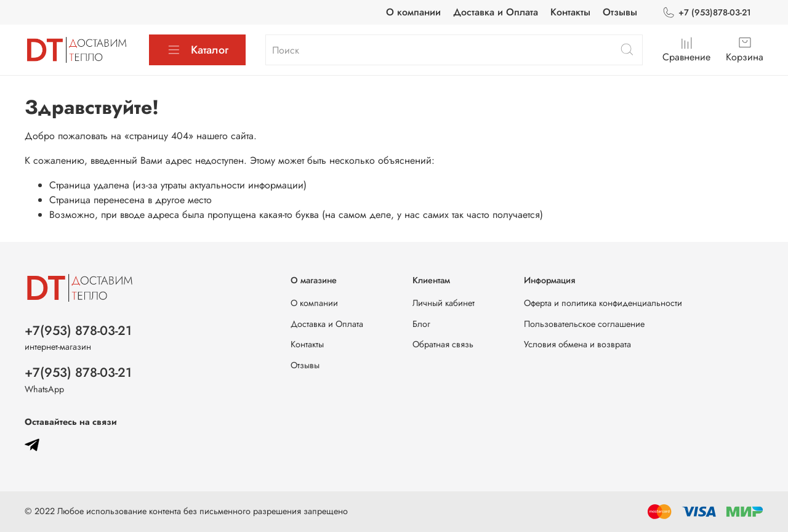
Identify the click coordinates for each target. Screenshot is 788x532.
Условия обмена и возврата (577, 344)
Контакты (570, 12)
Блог (421, 324)
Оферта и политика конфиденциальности (603, 303)
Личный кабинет (444, 303)
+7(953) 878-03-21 (78, 331)
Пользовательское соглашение (584, 324)
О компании (413, 12)
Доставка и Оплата (496, 12)
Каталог (197, 50)
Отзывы (620, 12)
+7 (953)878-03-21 (706, 13)
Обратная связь (443, 344)
